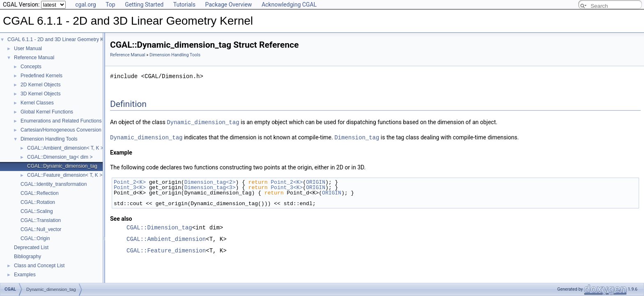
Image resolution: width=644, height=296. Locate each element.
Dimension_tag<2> (210, 181)
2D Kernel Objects (40, 85)
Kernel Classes (37, 103)
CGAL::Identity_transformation (54, 184)
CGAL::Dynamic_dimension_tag (62, 166)
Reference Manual (34, 58)
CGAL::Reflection (40, 193)
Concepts (31, 67)
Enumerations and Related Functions (61, 121)
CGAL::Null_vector (41, 229)
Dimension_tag (357, 137)
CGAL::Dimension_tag (159, 227)
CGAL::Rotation (38, 202)
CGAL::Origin (35, 238)
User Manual (28, 49)
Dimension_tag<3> (210, 187)
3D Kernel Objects (40, 94)
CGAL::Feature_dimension (166, 250)
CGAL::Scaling (37, 211)
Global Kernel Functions (47, 112)
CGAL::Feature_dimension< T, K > (65, 175)
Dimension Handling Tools (49, 139)
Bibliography (28, 257)
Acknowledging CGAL (289, 5)
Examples (25, 275)
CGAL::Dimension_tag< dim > (60, 157)
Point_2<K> (130, 181)
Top (110, 5)
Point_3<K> (130, 187)
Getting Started (144, 5)
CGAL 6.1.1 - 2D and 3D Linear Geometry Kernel (61, 39)
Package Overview (228, 5)
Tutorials (184, 5)
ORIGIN (316, 181)
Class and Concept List (39, 266)
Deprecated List (31, 247)
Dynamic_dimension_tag (203, 122)
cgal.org (85, 5)
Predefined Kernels (41, 76)
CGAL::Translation (41, 220)
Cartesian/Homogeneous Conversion (61, 130)
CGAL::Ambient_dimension (166, 238)
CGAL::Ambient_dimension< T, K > (65, 148)
